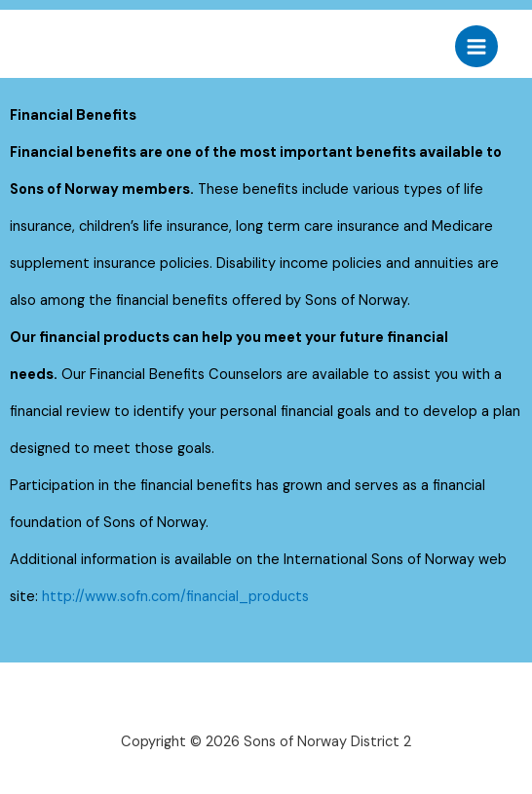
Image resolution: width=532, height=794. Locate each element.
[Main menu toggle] (476, 47)
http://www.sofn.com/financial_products (175, 597)
